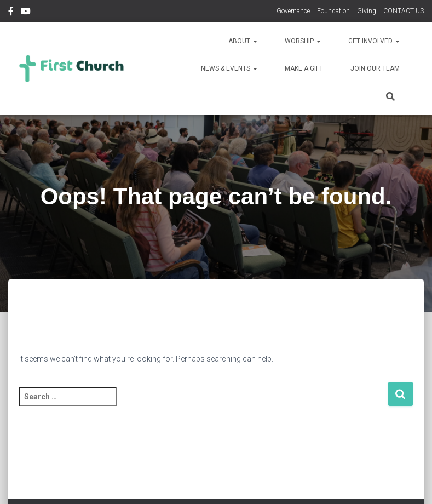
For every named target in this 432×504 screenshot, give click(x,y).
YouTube (26, 13)
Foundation (333, 11)
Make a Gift (304, 68)
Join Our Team (375, 68)
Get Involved (374, 41)
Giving (367, 11)
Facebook (11, 13)
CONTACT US (404, 11)
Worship (303, 41)
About (243, 41)
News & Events (229, 68)
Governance (293, 11)
